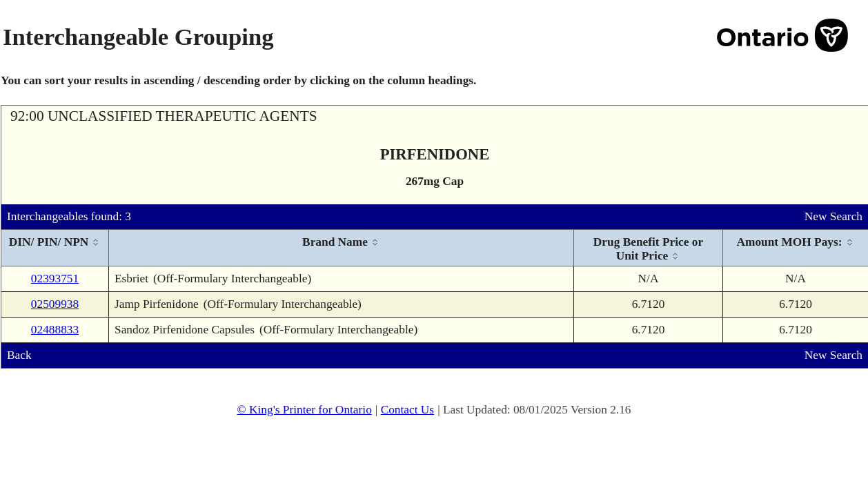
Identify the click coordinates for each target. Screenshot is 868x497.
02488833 (55, 330)
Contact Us (408, 410)
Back (19, 355)
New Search (834, 216)
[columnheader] (55, 248)
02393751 (55, 279)
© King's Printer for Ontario (304, 410)
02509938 (55, 304)
